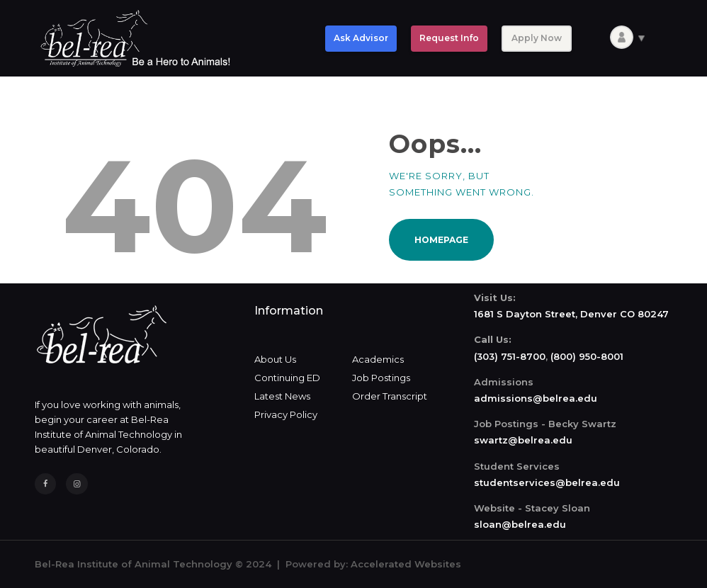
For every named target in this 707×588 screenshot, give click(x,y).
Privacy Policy (286, 414)
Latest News (282, 396)
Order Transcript (390, 396)
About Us (275, 359)
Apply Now (537, 38)
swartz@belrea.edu (523, 440)
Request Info (449, 38)
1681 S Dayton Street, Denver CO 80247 (571, 314)
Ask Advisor (361, 38)
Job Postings (381, 378)
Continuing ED (287, 378)
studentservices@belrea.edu (547, 482)
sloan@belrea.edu (520, 524)
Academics (378, 359)
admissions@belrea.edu (536, 398)
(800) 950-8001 (587, 356)
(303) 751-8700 (510, 356)
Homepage (441, 240)
